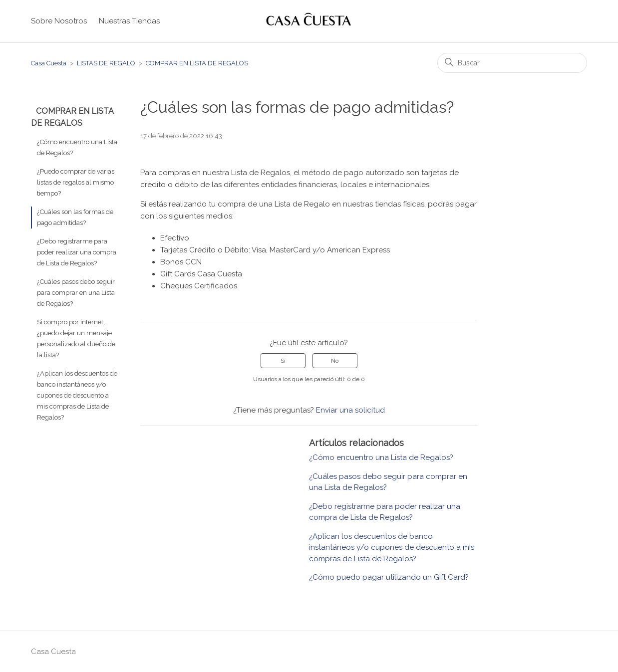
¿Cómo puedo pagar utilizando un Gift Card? (389, 577)
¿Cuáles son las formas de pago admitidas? (75, 217)
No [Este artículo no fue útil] (335, 361)
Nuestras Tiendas (129, 21)
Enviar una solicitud (350, 410)
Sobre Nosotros (59, 21)
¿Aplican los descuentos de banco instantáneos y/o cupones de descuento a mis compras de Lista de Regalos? (77, 395)
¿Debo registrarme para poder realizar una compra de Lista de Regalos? (77, 252)
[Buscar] (512, 63)
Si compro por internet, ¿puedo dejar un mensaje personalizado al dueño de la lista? (76, 338)
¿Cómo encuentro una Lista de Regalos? (77, 147)
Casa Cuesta (49, 63)
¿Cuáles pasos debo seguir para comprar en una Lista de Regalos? (76, 293)
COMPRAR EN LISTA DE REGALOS (197, 63)
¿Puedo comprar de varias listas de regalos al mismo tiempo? (76, 182)
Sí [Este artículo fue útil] (283, 361)
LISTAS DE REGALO (106, 63)
